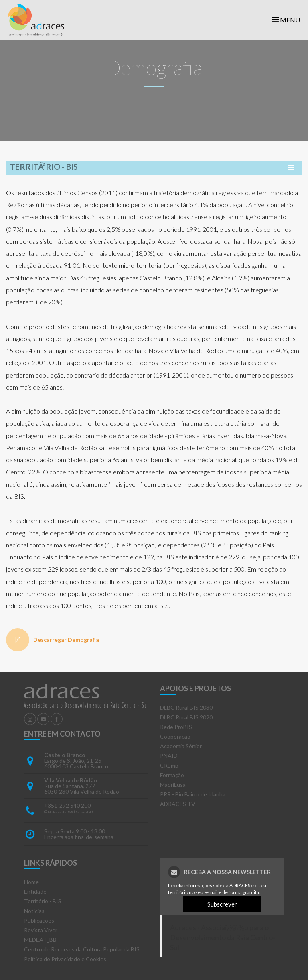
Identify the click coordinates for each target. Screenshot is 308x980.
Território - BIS (43, 901)
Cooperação (175, 736)
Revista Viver (41, 930)
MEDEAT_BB (40, 940)
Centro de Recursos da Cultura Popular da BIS (82, 949)
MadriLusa (173, 785)
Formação (172, 775)
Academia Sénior (181, 746)
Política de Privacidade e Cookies (65, 959)
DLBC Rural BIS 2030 (186, 707)
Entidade (35, 891)
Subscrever (222, 904)
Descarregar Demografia (66, 640)
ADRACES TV (178, 804)
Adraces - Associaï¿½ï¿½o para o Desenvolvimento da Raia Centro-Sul (223, 938)
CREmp (169, 765)
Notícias (34, 911)
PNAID (169, 756)
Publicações (39, 920)
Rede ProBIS (176, 727)
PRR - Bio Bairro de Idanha (193, 794)
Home (31, 882)
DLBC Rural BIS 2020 (186, 717)
